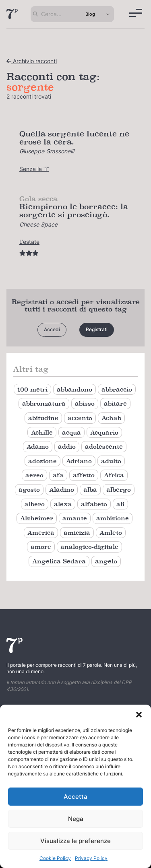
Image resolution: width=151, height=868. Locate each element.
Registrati (97, 329)
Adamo (38, 446)
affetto (84, 475)
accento (80, 418)
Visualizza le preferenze (75, 841)
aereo (34, 475)
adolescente (104, 446)
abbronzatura (44, 403)
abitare (115, 403)
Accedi (52, 329)
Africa (114, 475)
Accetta (75, 797)
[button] (139, 715)
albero (35, 504)
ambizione (113, 518)
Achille (42, 432)
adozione (42, 461)
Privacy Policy (91, 858)
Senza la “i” (34, 169)
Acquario (104, 432)
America (41, 533)
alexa (63, 504)
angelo (106, 561)
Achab (111, 418)
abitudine (43, 418)
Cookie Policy (55, 858)
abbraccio (117, 389)
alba (90, 490)
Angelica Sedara (59, 561)
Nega (76, 819)
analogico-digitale (89, 547)
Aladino (62, 490)
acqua (71, 432)
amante (75, 518)
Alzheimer (37, 518)
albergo (119, 490)
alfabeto (94, 504)
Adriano (79, 461)
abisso (85, 403)
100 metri (32, 389)
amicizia (77, 533)
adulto (111, 461)
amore (41, 547)
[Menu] (136, 13)
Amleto (111, 533)
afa (58, 475)
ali (120, 504)
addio (67, 446)
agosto (29, 490)
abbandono (74, 389)
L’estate (29, 242)
